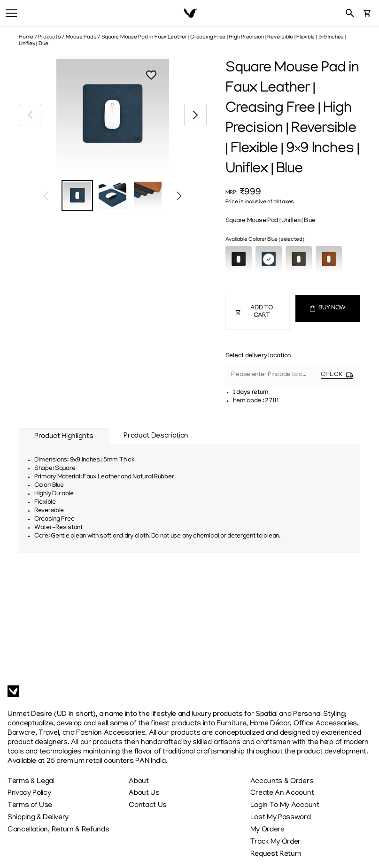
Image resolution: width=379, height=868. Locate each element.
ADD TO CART (254, 312)
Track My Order (276, 842)
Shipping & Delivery (38, 818)
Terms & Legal (31, 782)
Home (26, 37)
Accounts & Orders (282, 782)
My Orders (267, 830)
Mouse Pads (81, 37)
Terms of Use (30, 806)
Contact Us (148, 806)
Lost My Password (281, 818)
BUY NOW (328, 308)
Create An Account (282, 793)
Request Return (276, 854)
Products (49, 37)
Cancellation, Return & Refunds (58, 830)
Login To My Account (285, 806)
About (139, 782)
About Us (144, 793)
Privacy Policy (29, 793)
